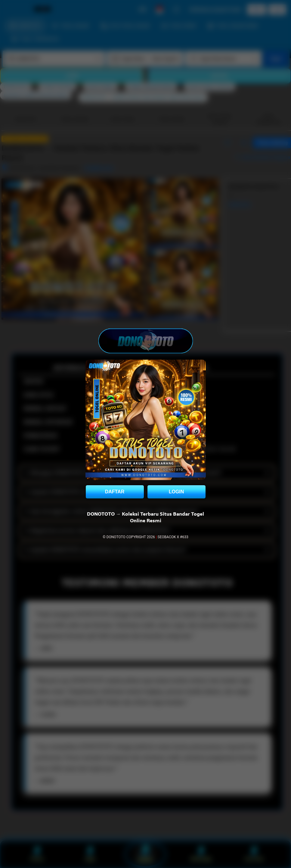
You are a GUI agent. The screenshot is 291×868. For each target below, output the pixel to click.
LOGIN (176, 492)
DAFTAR (115, 492)
